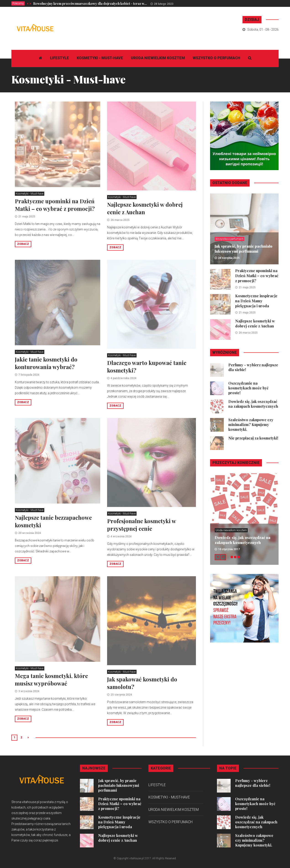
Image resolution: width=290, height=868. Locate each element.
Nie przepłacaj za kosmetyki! (253, 438)
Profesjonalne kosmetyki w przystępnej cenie (141, 525)
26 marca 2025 (120, 220)
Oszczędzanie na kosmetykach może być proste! (248, 388)
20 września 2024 (30, 533)
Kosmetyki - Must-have (100, 58)
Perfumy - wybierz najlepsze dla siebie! (253, 783)
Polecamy (18, 3)
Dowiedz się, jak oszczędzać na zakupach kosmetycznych (253, 404)
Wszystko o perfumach (216, 58)
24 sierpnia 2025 (229, 258)
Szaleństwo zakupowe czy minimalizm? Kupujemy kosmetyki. (251, 425)
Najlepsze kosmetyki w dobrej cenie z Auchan (145, 208)
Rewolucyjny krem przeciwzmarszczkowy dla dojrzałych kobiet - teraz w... (90, 4)
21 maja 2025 (27, 217)
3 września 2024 (29, 691)
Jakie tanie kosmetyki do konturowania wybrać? (46, 363)
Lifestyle (59, 58)
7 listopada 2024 (29, 375)
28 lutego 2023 (164, 4)
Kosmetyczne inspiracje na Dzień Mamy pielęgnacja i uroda (256, 301)
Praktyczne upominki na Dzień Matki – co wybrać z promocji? (55, 205)
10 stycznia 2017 (229, 549)
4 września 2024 (121, 536)
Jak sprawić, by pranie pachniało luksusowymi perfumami (244, 249)
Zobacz (23, 244)
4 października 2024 (123, 378)
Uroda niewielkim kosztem (158, 58)
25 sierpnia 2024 (121, 695)
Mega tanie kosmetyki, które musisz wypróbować (51, 679)
